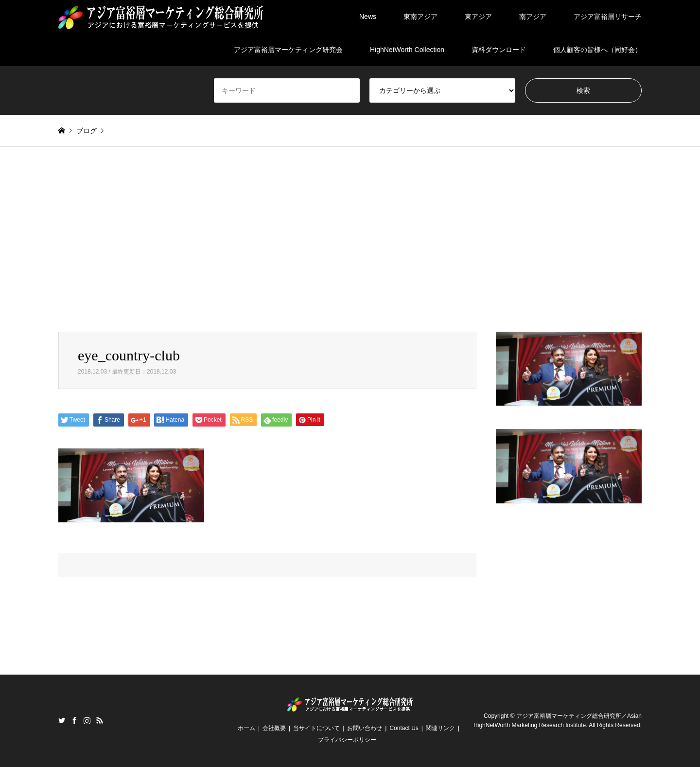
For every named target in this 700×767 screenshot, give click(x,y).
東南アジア (420, 17)
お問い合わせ (365, 728)
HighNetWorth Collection (407, 50)
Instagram (87, 720)
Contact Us (404, 728)
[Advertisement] (350, 239)
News (368, 17)
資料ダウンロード (499, 50)
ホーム (246, 728)
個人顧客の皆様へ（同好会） (597, 50)
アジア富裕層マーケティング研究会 (288, 50)
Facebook (74, 720)
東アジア (478, 17)
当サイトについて (316, 728)
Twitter (62, 720)
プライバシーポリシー (347, 740)
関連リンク (440, 728)
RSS (100, 720)
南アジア (533, 17)
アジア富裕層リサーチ (608, 17)
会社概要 (274, 728)
